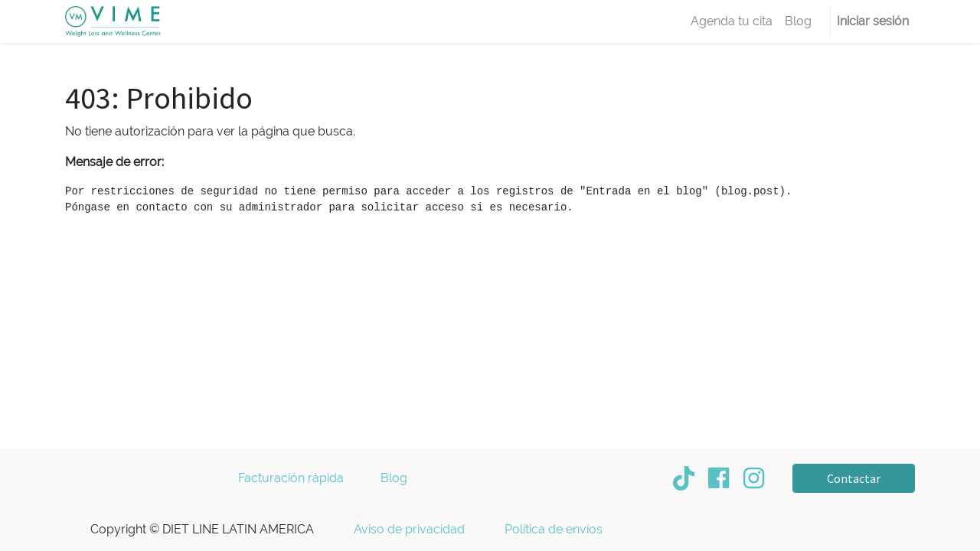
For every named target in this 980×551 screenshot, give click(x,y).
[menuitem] (732, 21)
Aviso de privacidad (409, 529)
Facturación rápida (292, 478)
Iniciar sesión (873, 21)
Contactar (854, 478)
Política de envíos (554, 529)
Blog (394, 478)
